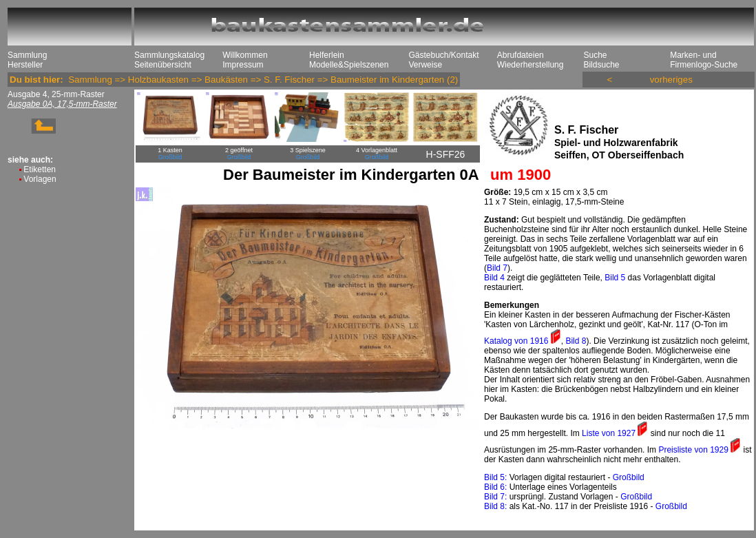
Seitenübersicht (163, 65)
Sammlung (27, 55)
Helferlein (327, 55)
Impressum (243, 65)
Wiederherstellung (531, 65)
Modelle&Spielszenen (349, 65)
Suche (595, 55)
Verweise (425, 65)
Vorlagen (40, 179)
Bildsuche (601, 65)
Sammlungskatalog (169, 55)
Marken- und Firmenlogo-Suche (704, 60)
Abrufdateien (521, 55)
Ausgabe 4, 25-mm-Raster (56, 94)
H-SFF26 (446, 154)
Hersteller (25, 65)
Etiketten (40, 169)
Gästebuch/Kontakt (443, 55)
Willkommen (245, 55)
